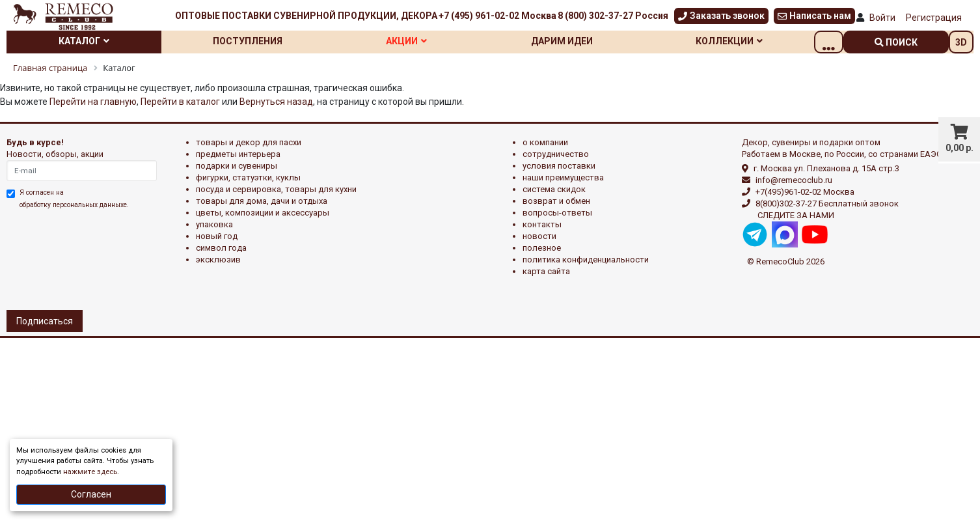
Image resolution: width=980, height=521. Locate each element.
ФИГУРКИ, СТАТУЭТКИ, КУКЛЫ (248, 177)
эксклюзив (218, 260)
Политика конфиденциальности (586, 260)
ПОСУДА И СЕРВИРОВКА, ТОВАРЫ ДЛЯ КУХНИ (276, 189)
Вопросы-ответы (557, 213)
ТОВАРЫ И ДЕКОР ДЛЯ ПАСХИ (249, 142)
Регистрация (934, 18)
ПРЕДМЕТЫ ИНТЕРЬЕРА (238, 154)
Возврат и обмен (556, 201)
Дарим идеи (583, 41)
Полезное (542, 248)
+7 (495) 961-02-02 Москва (497, 16)
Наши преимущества (563, 177)
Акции (421, 41)
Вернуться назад (276, 102)
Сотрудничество (556, 154)
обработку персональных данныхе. (74, 205)
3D (961, 42)
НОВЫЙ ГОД (217, 236)
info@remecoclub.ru (794, 180)
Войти (882, 18)
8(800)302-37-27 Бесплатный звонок (827, 204)
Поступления (256, 41)
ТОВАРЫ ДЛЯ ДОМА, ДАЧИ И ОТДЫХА (262, 201)
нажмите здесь (90, 472)
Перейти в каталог (180, 102)
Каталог (87, 41)
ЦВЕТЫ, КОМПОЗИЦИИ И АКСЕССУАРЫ (263, 213)
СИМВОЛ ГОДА (221, 248)
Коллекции (756, 41)
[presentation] (63, 258)
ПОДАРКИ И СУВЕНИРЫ (237, 166)
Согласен (91, 494)
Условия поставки (559, 166)
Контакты (542, 224)
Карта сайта (546, 271)
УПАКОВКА (214, 224)
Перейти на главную (93, 102)
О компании (545, 142)
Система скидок (554, 189)
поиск (896, 42)
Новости (539, 236)
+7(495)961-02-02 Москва (805, 192)
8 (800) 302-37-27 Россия (613, 16)
